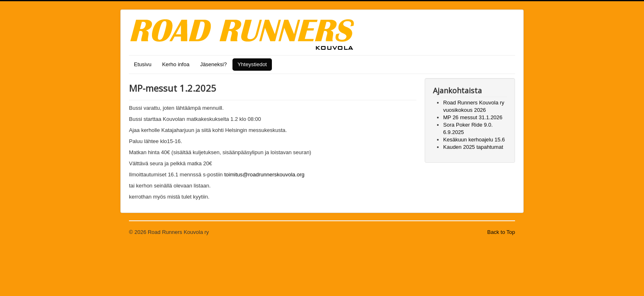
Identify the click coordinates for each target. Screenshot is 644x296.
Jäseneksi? (213, 64)
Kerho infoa (176, 64)
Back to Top (501, 232)
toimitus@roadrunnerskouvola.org (264, 175)
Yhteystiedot (252, 64)
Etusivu (143, 64)
